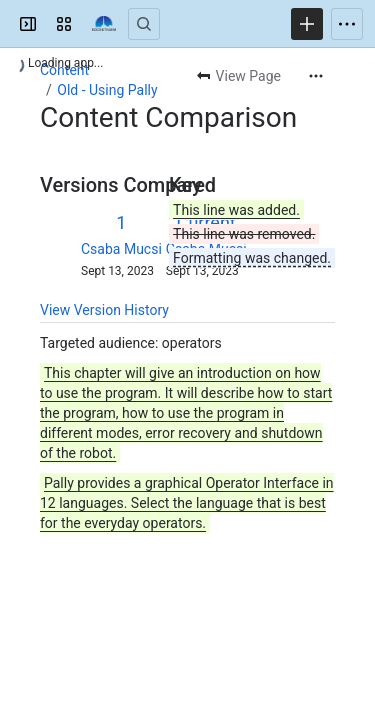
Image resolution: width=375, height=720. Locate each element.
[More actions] (316, 76)
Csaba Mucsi (121, 249)
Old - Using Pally (107, 90)
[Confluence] (104, 24)
